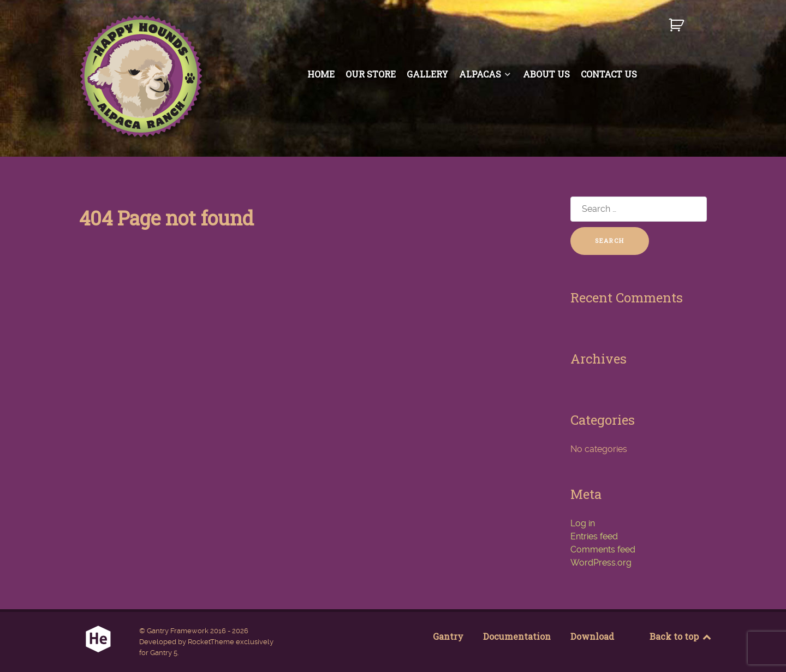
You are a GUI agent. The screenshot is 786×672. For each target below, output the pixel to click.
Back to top (681, 636)
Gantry (448, 636)
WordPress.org (601, 563)
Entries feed (594, 536)
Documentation (517, 636)
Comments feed (603, 549)
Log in (583, 523)
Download (592, 636)
